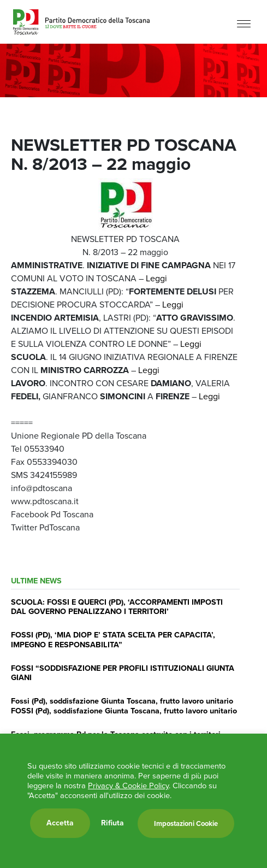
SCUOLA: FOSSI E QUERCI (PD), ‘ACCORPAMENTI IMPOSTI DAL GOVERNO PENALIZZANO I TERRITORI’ (117, 607)
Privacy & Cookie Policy (128, 786)
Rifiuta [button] (112, 823)
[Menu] (244, 23)
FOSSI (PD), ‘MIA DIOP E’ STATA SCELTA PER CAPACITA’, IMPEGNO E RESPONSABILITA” (113, 639)
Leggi (156, 278)
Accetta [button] (60, 823)
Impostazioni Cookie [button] (186, 823)
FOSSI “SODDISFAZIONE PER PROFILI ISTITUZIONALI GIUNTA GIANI (123, 673)
